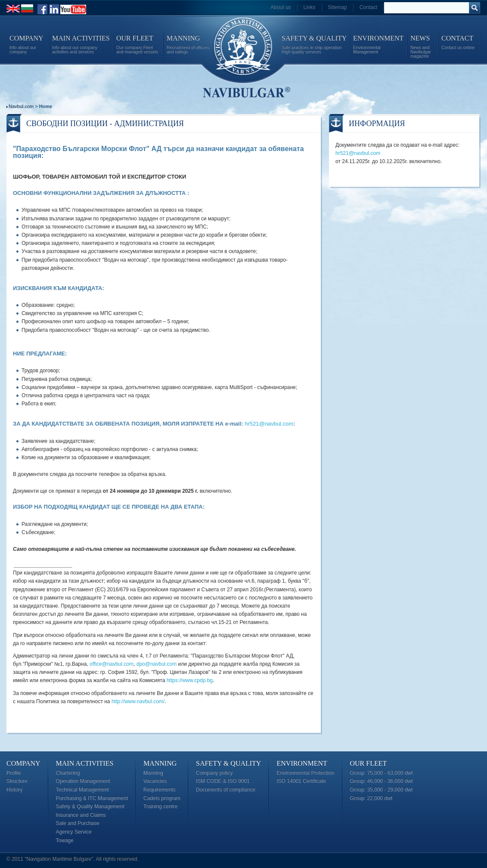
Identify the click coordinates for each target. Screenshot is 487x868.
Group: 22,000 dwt (371, 798)
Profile (14, 773)
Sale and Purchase (78, 823)
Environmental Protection (305, 773)
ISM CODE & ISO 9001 (223, 781)
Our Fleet (369, 763)
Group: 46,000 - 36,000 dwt (382, 781)
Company (23, 763)
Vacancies (155, 781)
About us (281, 7)
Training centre (161, 806)
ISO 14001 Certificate (301, 781)
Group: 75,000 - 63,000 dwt (382, 773)
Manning (160, 763)
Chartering (68, 773)
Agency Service (74, 832)
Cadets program (162, 798)
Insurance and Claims (81, 815)
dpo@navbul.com (157, 664)
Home (46, 106)
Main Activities (85, 763)
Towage (65, 840)
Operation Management (83, 781)
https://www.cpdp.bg (190, 680)
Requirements (160, 790)
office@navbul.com (112, 664)
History (14, 790)
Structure (17, 781)
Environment (302, 763)
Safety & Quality (228, 763)
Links (310, 7)
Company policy (214, 773)
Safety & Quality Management (90, 806)
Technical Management (82, 790)
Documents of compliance (226, 790)
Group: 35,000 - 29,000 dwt (382, 790)
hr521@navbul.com (269, 424)
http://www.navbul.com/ (138, 701)
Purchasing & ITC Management (92, 798)
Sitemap (338, 7)
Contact (368, 7)
